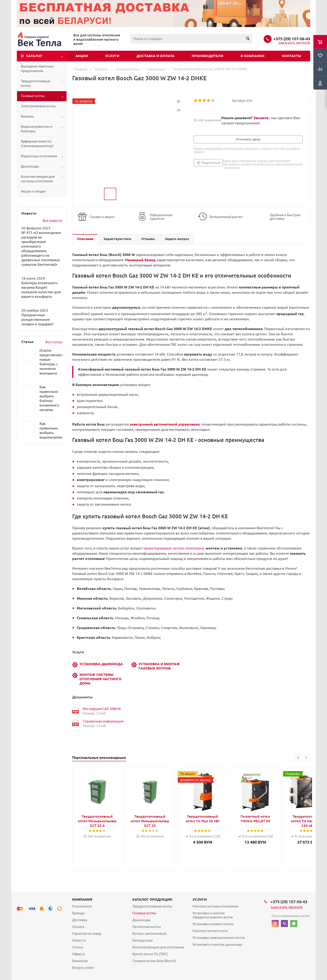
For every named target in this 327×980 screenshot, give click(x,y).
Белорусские (143, 940)
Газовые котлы (33, 96)
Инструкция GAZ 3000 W (102, 709)
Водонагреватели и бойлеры (37, 129)
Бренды (78, 913)
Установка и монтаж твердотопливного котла (213, 915)
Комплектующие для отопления (158, 947)
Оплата (78, 927)
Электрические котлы (38, 106)
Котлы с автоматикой (149, 934)
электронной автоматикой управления (165, 424)
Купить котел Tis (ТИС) (150, 954)
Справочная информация (103, 721)
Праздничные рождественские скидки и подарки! (37, 319)
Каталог (34, 56)
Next (306, 758)
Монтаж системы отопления (215, 906)
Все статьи (54, 342)
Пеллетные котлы (147, 927)
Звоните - (262, 118)
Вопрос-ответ (83, 968)
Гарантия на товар (87, 934)
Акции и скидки (33, 191)
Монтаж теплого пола (210, 931)
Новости (79, 940)
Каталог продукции (152, 899)
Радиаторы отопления (39, 156)
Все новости (52, 221)
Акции (82, 56)
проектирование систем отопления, (193, 548)
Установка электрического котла (219, 938)
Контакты (292, 56)
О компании (252, 56)
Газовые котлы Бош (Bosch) (154, 961)
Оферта (78, 954)
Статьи (78, 947)
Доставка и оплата (155, 56)
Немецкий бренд (140, 260)
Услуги (112, 56)
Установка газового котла (213, 924)
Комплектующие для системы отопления (38, 179)
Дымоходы (30, 166)
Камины (27, 116)
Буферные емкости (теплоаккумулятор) (37, 144)
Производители (207, 56)
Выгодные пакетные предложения (37, 69)
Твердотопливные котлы (36, 83)
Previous (299, 758)
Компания (82, 899)
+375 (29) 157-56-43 (292, 39)
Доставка (80, 920)
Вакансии (80, 961)
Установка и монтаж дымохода (217, 944)
